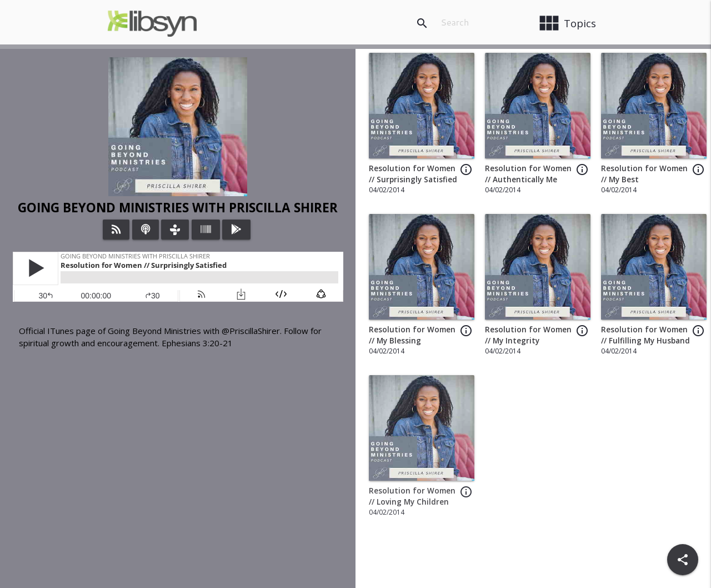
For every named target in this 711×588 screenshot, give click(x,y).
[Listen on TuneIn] (175, 230)
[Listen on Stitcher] (206, 230)
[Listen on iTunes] (146, 230)
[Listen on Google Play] (236, 230)
